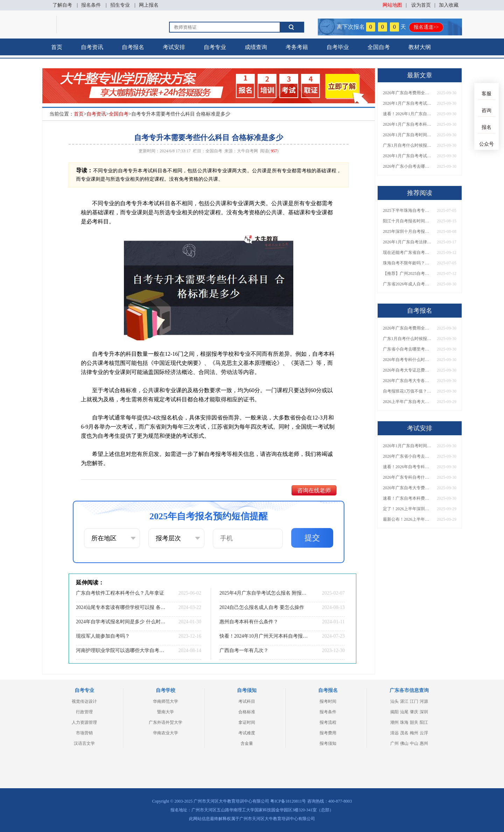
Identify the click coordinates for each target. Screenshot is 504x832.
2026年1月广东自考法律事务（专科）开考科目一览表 (407, 242)
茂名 (404, 733)
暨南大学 (166, 712)
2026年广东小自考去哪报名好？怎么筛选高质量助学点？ (407, 166)
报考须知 (328, 743)
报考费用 (328, 733)
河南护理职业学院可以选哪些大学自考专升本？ (121, 650)
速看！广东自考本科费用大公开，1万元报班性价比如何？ (407, 498)
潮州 (394, 722)
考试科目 (247, 701)
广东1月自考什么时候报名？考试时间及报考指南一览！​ (407, 145)
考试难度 (247, 733)
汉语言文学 (84, 743)
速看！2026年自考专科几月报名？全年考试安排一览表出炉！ (407, 467)
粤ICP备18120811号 (288, 801)
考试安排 (174, 47)
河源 (424, 701)
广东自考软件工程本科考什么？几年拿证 (120, 593)
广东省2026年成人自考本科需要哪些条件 (407, 284)
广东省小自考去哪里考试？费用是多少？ (407, 349)
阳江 (424, 722)
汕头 (394, 701)
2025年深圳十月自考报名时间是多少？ (407, 231)
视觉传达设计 (84, 701)
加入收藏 (449, 5)
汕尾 (404, 712)
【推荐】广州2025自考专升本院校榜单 (407, 273)
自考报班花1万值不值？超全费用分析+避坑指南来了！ (407, 391)
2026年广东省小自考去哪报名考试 (407, 456)
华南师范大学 (166, 701)
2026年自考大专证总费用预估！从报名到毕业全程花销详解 (407, 370)
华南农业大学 (166, 733)
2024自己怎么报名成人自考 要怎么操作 (262, 607)
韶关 (414, 722)
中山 (414, 743)
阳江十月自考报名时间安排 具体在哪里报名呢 (407, 221)
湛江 (404, 701)
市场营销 (84, 733)
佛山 (404, 743)
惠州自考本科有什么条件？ (249, 622)
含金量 (247, 743)
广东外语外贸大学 (166, 722)
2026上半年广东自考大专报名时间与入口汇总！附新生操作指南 (407, 402)
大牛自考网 (247, 151)
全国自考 (379, 47)
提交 (312, 538)
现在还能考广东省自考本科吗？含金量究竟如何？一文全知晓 (407, 252)
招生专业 (120, 5)
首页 (57, 47)
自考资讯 (92, 47)
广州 (394, 743)
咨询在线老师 (314, 490)
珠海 (404, 722)
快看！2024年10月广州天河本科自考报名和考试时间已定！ (264, 636)
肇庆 (414, 712)
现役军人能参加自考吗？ (103, 636)
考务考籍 (297, 47)
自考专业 (215, 47)
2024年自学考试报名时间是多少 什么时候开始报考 (121, 622)
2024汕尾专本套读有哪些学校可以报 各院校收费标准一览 (121, 607)
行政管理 (84, 712)
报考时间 (328, 701)
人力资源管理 (84, 722)
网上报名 (149, 5)
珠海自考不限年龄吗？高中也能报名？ (407, 263)
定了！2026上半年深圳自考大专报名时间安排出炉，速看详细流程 (407, 509)
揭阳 (394, 712)
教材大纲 (420, 47)
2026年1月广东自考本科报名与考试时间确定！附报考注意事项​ (407, 124)
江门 (414, 701)
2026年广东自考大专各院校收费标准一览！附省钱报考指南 (407, 381)
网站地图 (392, 5)
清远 (394, 733)
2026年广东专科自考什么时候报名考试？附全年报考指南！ (407, 477)
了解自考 (62, 5)
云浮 (424, 733)
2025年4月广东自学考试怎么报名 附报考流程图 (264, 593)
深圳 (424, 712)
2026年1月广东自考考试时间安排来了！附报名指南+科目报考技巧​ (407, 103)
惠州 (424, 743)
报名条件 (91, 5)
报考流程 (328, 722)
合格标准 (247, 712)
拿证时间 (247, 722)
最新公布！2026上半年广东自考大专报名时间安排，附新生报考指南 (407, 519)
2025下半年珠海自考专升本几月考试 (407, 210)
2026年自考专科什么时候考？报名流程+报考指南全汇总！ (407, 360)
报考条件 (328, 712)
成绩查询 (256, 47)
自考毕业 (338, 47)
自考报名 (133, 47)
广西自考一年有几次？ (244, 650)
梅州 (414, 733)
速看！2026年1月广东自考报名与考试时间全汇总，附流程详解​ (407, 114)
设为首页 (421, 5)
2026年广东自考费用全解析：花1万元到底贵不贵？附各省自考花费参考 (407, 93)
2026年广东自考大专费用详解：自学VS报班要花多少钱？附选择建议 (407, 488)
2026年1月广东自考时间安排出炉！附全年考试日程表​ (407, 135)
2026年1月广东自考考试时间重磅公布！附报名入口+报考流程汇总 (407, 156)
